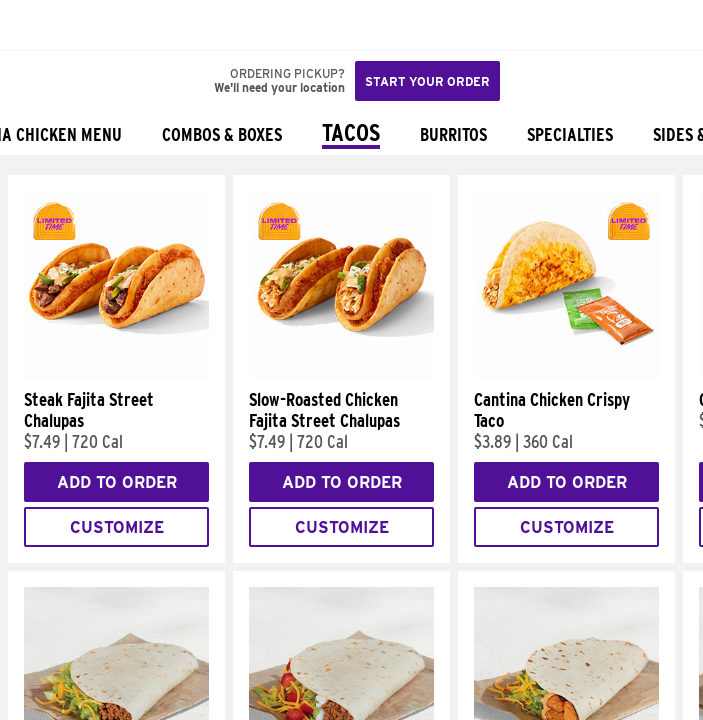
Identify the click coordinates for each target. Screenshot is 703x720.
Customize (117, 527)
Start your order (427, 81)
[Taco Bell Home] (35, 25)
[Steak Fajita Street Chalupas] (116, 374)
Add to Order (117, 482)
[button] (82, 25)
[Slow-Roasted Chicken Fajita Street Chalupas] (341, 374)
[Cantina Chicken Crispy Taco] (566, 374)
